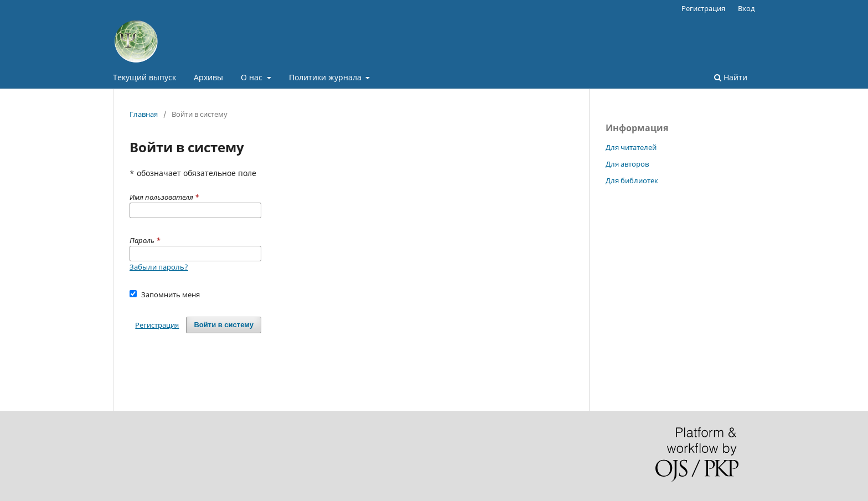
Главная (144, 114)
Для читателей (631, 147)
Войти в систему (224, 325)
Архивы (208, 77)
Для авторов (627, 164)
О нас (253, 77)
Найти (731, 77)
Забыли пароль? (159, 267)
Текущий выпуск (144, 77)
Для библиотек (632, 180)
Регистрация (703, 8)
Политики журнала (326, 77)
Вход (746, 8)
